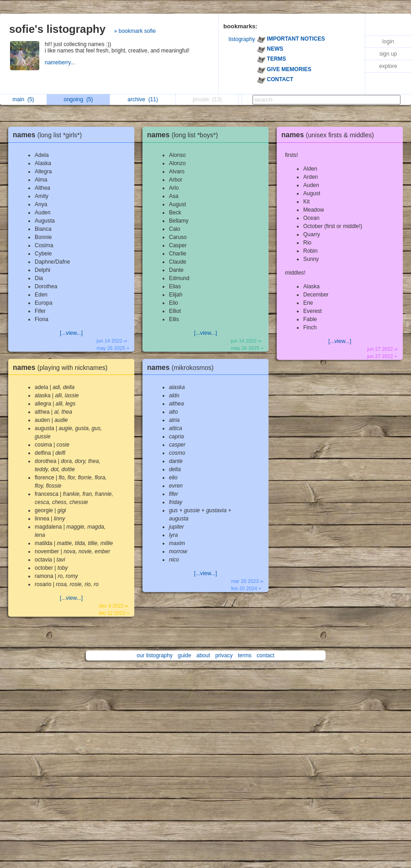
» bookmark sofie (135, 31)
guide (184, 655)
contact (266, 655)
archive (143, 99)
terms (245, 655)
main (23, 99)
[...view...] (71, 333)
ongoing (79, 99)
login (388, 42)
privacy (224, 655)
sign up (388, 54)
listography (242, 39)
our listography (155, 655)
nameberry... (61, 62)
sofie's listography (57, 29)
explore (388, 66)
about (203, 655)
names (50, 135)
